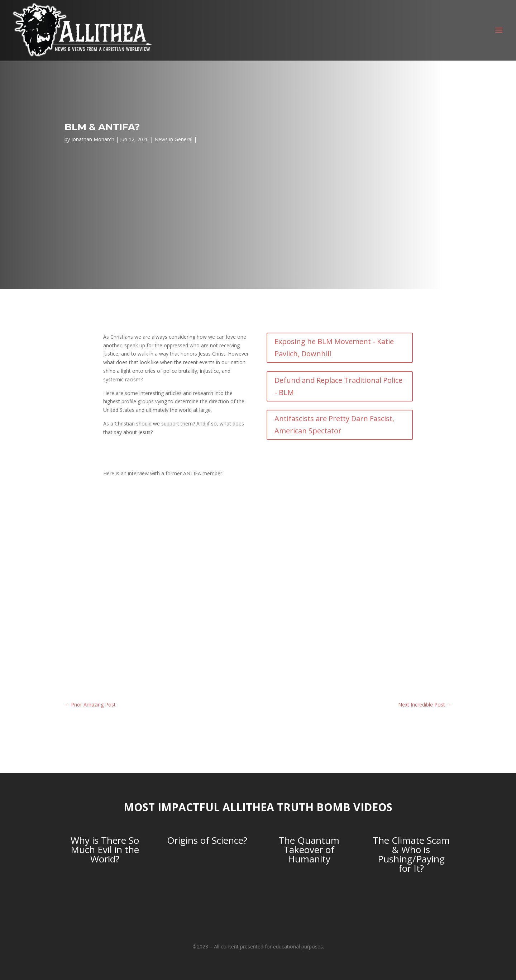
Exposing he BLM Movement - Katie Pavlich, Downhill (334, 348)
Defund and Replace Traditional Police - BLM (338, 386)
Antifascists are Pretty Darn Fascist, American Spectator (334, 425)
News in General (173, 139)
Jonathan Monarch (93, 139)
